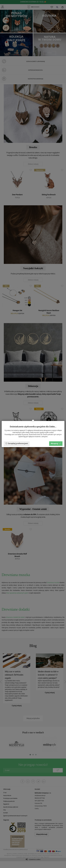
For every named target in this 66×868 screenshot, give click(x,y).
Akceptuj (56, 443)
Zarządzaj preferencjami (17, 443)
